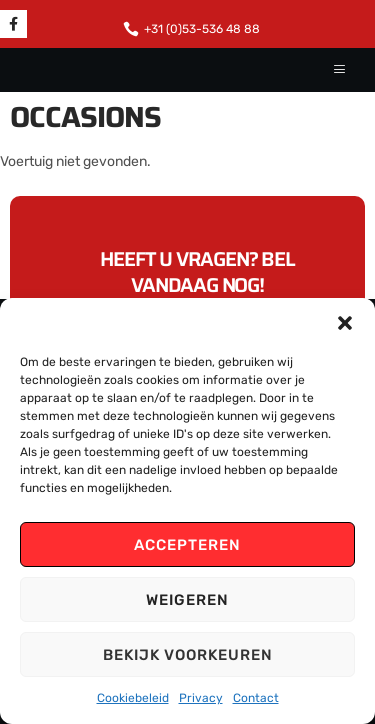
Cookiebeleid (133, 698)
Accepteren (187, 545)
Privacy (201, 698)
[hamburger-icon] (340, 70)
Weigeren (187, 600)
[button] (345, 323)
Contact (256, 698)
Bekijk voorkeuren (188, 655)
